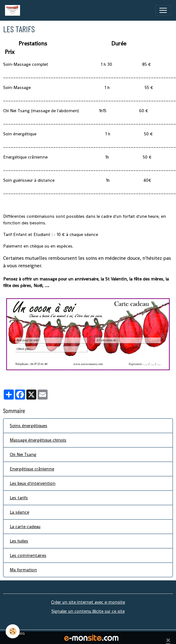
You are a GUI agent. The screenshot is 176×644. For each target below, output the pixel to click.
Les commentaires (28, 555)
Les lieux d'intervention (33, 483)
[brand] (14, 10)
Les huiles (19, 541)
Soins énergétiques (28, 426)
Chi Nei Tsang (23, 454)
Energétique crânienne (32, 469)
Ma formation (23, 570)
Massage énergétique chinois (38, 440)
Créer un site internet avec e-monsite (88, 602)
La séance (19, 512)
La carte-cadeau (25, 526)
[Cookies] (13, 631)
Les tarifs (19, 498)
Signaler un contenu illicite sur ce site (88, 611)
